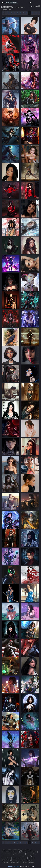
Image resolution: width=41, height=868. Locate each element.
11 (36, 13)
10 (32, 13)
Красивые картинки (13, 866)
